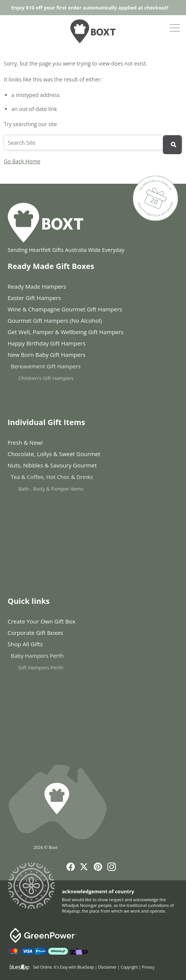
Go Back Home (22, 161)
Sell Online (42, 967)
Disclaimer (107, 967)
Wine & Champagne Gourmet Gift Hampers (65, 309)
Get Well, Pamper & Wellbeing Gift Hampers (66, 332)
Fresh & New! (25, 442)
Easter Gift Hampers (34, 298)
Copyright (129, 967)
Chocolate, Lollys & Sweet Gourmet (56, 454)
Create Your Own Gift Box (42, 621)
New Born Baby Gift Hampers (60, 356)
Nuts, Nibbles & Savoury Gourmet (64, 467)
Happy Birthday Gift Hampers (50, 343)
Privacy (148, 967)
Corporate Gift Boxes (39, 633)
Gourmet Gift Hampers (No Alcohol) (55, 320)
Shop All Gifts (45, 646)
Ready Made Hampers (37, 286)
